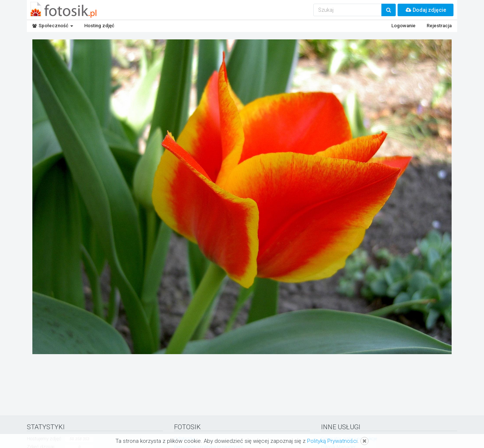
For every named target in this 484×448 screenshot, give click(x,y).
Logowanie (403, 26)
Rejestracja (439, 26)
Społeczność (53, 26)
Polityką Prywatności (332, 441)
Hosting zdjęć (99, 26)
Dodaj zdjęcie (426, 10)
